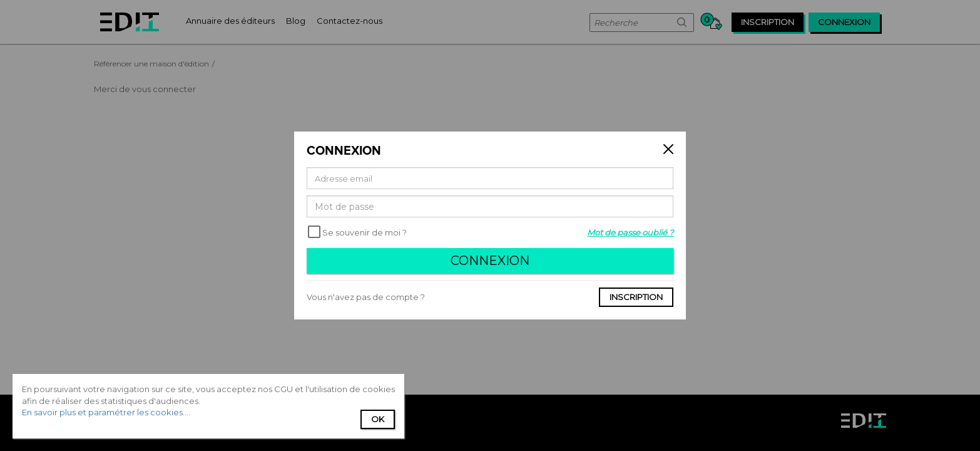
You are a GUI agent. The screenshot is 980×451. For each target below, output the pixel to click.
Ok (378, 419)
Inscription (636, 297)
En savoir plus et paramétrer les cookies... (105, 412)
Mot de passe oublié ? (630, 232)
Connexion (490, 261)
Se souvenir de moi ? (365, 232)
